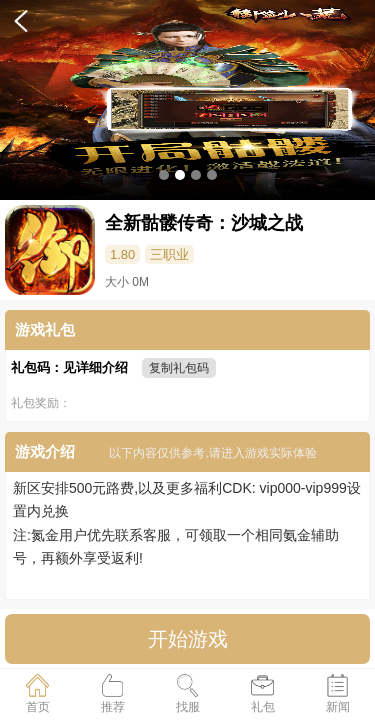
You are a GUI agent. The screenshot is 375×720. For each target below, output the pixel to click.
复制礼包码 (179, 368)
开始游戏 (188, 639)
